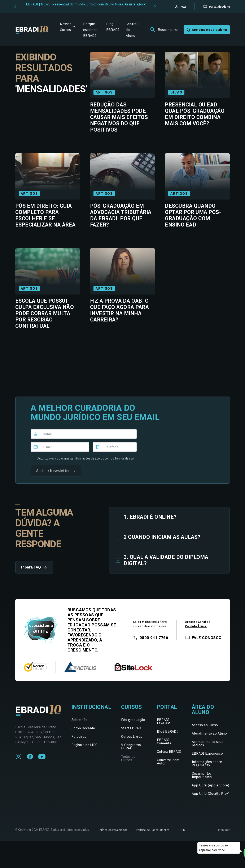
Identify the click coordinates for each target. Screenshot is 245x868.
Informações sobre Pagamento (207, 763)
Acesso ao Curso (205, 725)
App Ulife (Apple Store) (210, 785)
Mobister (224, 830)
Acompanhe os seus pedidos (208, 743)
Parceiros (79, 736)
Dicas (176, 92)
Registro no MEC (85, 745)
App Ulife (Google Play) (211, 794)
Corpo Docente (83, 728)
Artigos (104, 92)
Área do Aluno (203, 710)
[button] (15, 7)
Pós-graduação (133, 720)
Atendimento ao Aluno (209, 733)
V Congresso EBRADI (131, 746)
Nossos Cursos (66, 27)
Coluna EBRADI (169, 751)
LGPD (181, 830)
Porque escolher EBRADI (90, 30)
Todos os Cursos (128, 758)
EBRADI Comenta (164, 741)
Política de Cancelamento (153, 830)
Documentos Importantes (202, 775)
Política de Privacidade (113, 830)
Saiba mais (141, 622)
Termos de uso (124, 458)
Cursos (131, 707)
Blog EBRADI (113, 27)
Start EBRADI (132, 728)
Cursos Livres (132, 736)
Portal (167, 707)
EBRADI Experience (207, 753)
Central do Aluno (132, 30)
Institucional (91, 707)
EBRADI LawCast (164, 721)
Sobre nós (79, 720)
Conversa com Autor (168, 762)
